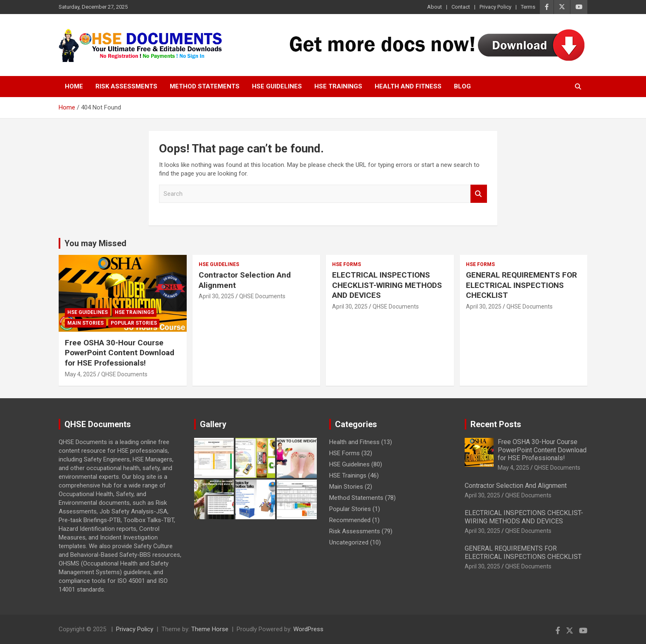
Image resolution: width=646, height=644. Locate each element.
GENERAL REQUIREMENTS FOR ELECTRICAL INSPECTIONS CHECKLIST (521, 285)
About (435, 7)
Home (74, 86)
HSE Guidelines (277, 86)
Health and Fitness (408, 86)
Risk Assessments (126, 86)
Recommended (350, 520)
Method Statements (205, 86)
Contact (461, 7)
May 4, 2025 (81, 374)
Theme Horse (210, 629)
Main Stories (85, 323)
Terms (528, 7)
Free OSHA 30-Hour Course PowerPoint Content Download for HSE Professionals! (120, 353)
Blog (462, 86)
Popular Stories (134, 323)
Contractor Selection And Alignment (516, 486)
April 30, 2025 (216, 296)
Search (479, 194)
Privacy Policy (495, 7)
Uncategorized (349, 542)
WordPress (308, 629)
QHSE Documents (124, 374)
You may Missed (95, 243)
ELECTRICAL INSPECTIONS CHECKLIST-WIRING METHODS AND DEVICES (387, 285)
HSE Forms (347, 264)
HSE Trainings (338, 86)
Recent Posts (496, 424)
